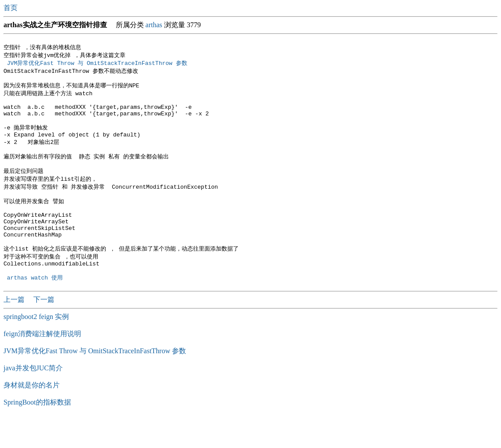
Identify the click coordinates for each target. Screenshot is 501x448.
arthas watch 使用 (35, 307)
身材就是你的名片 (32, 414)
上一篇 (15, 329)
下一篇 (44, 329)
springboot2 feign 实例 (36, 346)
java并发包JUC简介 (33, 397)
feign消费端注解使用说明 (42, 363)
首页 (11, 8)
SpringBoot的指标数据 (37, 432)
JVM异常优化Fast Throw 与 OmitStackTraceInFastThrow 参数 (99, 64)
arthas (154, 25)
